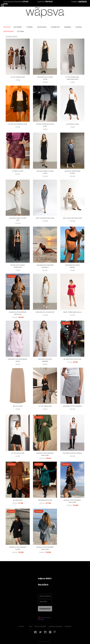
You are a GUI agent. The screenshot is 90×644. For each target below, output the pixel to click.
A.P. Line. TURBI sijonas (45, 406)
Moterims (18, 27)
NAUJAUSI (7, 27)
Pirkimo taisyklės (40, 626)
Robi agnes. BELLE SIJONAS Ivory (45, 312)
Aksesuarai (42, 27)
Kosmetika (56, 27)
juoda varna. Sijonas (72, 124)
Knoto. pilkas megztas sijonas (45, 218)
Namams (68, 27)
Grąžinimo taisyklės (55, 626)
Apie (31, 626)
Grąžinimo (41, 2)
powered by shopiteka (45, 641)
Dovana (79, 27)
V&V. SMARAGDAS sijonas (45, 500)
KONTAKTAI (83, 2)
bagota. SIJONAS (18, 406)
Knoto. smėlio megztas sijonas (72, 218)
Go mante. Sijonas (18, 171)
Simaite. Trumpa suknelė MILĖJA (72, 312)
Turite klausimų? (9, 2)
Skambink (18, 2)
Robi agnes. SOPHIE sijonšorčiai (72, 406)
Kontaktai (68, 626)
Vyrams (30, 27)
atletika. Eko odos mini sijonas (18, 124)
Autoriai (21, 626)
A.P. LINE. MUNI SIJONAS (18, 453)
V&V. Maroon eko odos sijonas (72, 359)
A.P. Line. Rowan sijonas (18, 77)
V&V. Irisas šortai (18, 500)
